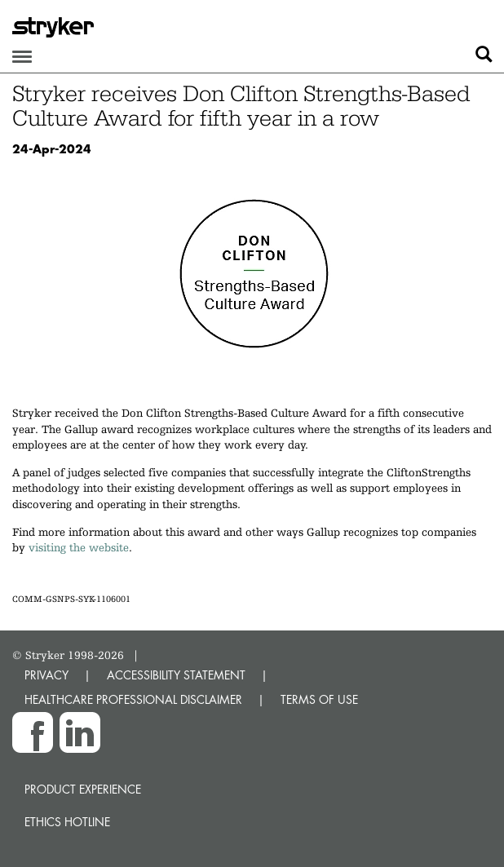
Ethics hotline (67, 822)
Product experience (83, 789)
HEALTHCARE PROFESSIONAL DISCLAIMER (133, 699)
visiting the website (79, 547)
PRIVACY (46, 675)
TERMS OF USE (319, 699)
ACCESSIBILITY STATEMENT (176, 675)
